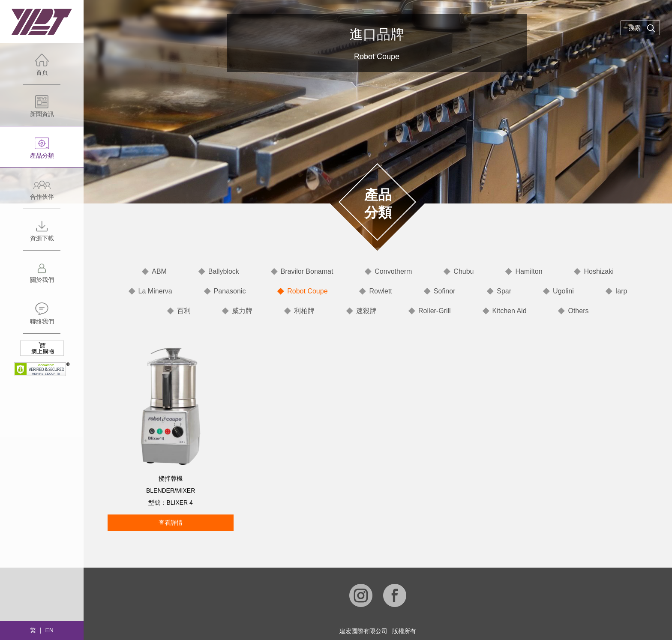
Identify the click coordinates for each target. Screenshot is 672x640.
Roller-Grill (435, 311)
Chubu (463, 271)
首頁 (42, 69)
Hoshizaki (598, 271)
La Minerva (155, 291)
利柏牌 (304, 311)
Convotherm (393, 271)
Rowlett (380, 291)
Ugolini (563, 291)
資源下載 (42, 235)
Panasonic (230, 291)
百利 (184, 311)
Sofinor (445, 291)
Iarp (621, 291)
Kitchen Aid (510, 311)
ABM (159, 271)
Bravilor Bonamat (307, 271)
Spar (504, 291)
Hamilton (529, 271)
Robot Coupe (307, 291)
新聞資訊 (42, 110)
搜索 (642, 28)
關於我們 (42, 276)
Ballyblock (224, 271)
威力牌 (242, 311)
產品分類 (42, 152)
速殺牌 (366, 311)
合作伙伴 (42, 193)
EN (49, 630)
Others (578, 311)
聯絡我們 (42, 318)
